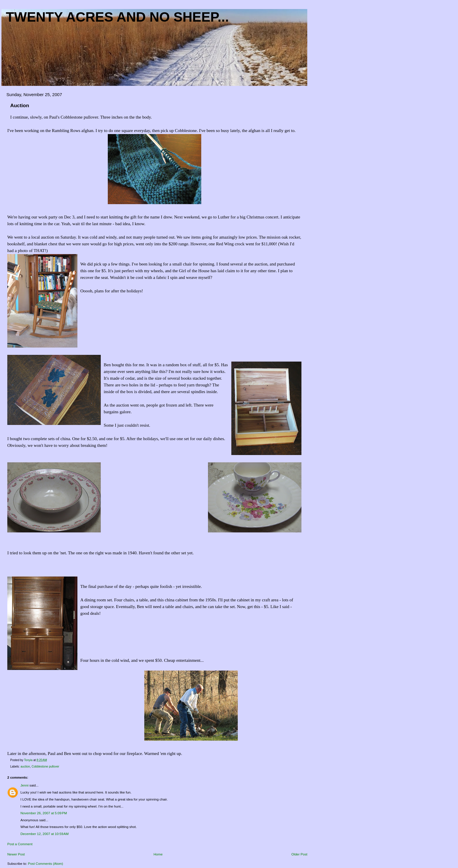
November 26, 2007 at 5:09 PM (44, 813)
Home (158, 854)
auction (25, 767)
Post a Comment (20, 844)
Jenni (25, 785)
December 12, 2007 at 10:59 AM (45, 834)
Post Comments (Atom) (46, 864)
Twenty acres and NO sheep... (117, 17)
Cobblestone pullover (45, 767)
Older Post (300, 854)
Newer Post (16, 854)
